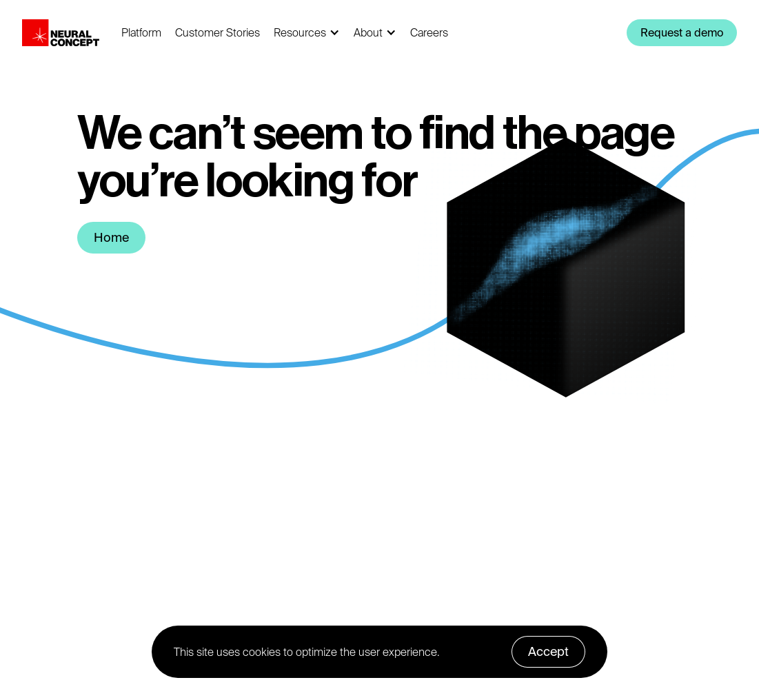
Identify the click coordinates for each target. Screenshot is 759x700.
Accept (548, 651)
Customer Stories (217, 32)
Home (111, 237)
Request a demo (682, 32)
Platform (141, 32)
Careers (429, 32)
